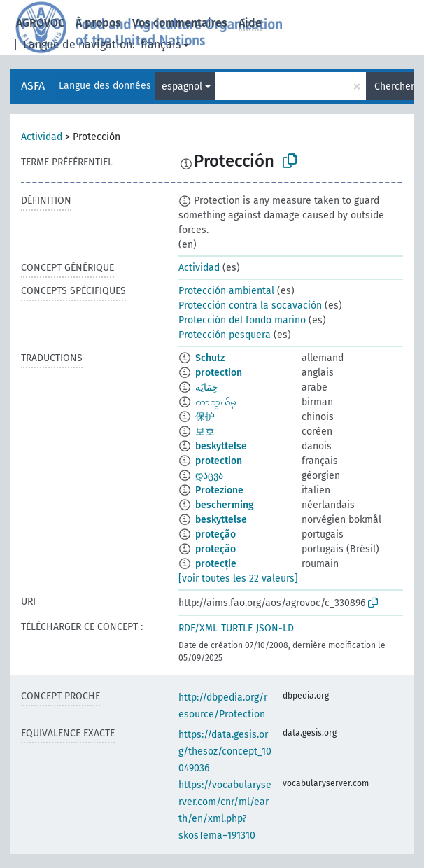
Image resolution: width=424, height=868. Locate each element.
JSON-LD (275, 628)
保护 (205, 417)
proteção (215, 534)
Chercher (394, 86)
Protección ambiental (226, 291)
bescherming (225, 505)
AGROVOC (40, 23)
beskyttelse (221, 446)
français (161, 44)
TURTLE (237, 628)
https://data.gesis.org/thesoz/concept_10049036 (225, 751)
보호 (205, 432)
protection (219, 373)
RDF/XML (198, 628)
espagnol (182, 86)
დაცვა (209, 476)
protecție (216, 564)
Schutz (210, 358)
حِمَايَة (207, 387)
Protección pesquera (225, 335)
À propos (98, 23)
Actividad (42, 137)
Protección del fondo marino (242, 320)
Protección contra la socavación (250, 306)
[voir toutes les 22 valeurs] (238, 579)
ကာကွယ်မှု (216, 402)
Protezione (219, 490)
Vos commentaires (180, 23)
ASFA (33, 86)
